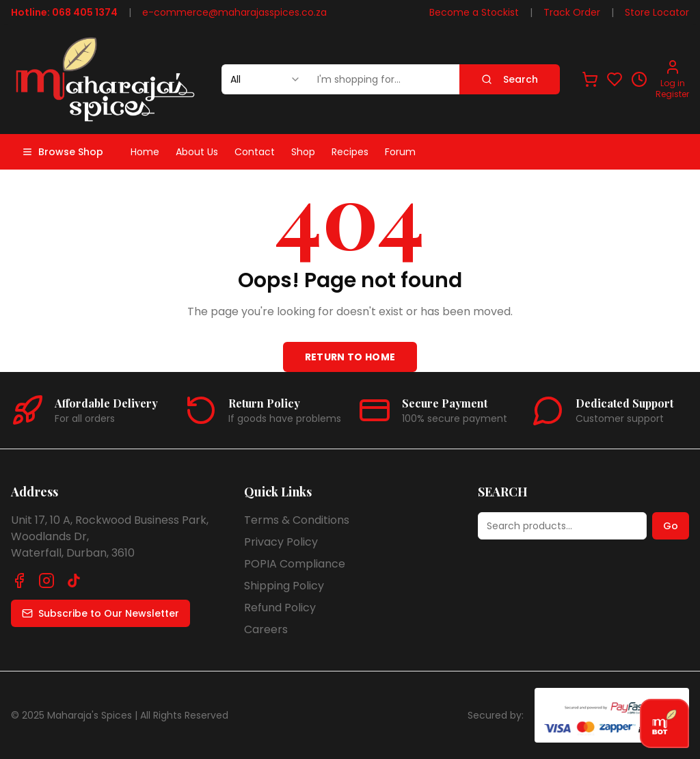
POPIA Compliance (295, 564)
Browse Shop (63, 152)
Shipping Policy (284, 586)
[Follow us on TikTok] (74, 581)
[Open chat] (664, 723)
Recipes (350, 152)
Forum (400, 152)
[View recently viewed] (639, 79)
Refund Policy (280, 608)
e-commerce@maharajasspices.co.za (234, 12)
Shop (303, 152)
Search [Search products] (510, 79)
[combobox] (265, 79)
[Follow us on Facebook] (19, 581)
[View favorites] (615, 79)
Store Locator (657, 12)
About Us (197, 152)
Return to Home (350, 357)
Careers (266, 629)
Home (145, 152)
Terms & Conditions (297, 520)
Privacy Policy (281, 542)
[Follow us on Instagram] (46, 581)
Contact (255, 152)
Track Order (572, 12)
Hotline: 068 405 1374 (64, 12)
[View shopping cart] (590, 79)
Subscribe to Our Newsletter (100, 613)
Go (671, 526)
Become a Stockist (474, 12)
